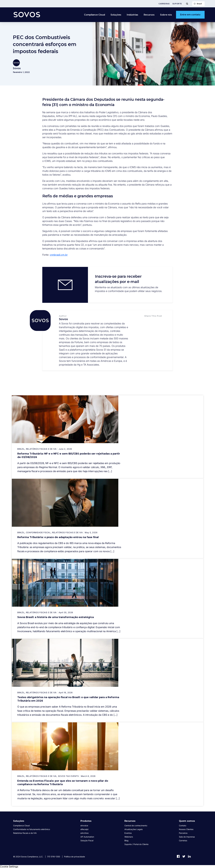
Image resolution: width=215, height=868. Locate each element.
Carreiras (164, 4)
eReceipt (84, 829)
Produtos (86, 821)
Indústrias (132, 15)
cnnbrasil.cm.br (59, 255)
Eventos (128, 833)
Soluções (116, 15)
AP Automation (87, 837)
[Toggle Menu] (187, 4)
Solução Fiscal (87, 840)
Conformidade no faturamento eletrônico (32, 829)
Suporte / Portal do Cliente (136, 844)
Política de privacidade (74, 857)
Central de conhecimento (136, 826)
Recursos (149, 15)
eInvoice (84, 826)
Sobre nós (166, 15)
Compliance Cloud (95, 15)
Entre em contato (190, 15)
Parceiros (183, 833)
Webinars (129, 837)
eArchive (84, 833)
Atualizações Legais (134, 829)
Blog (126, 840)
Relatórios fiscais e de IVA (25, 833)
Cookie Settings (9, 867)
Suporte (177, 4)
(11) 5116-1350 (54, 857)
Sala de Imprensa (187, 837)
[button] (147, 322)
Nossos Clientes (186, 829)
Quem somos (187, 821)
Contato (183, 826)
